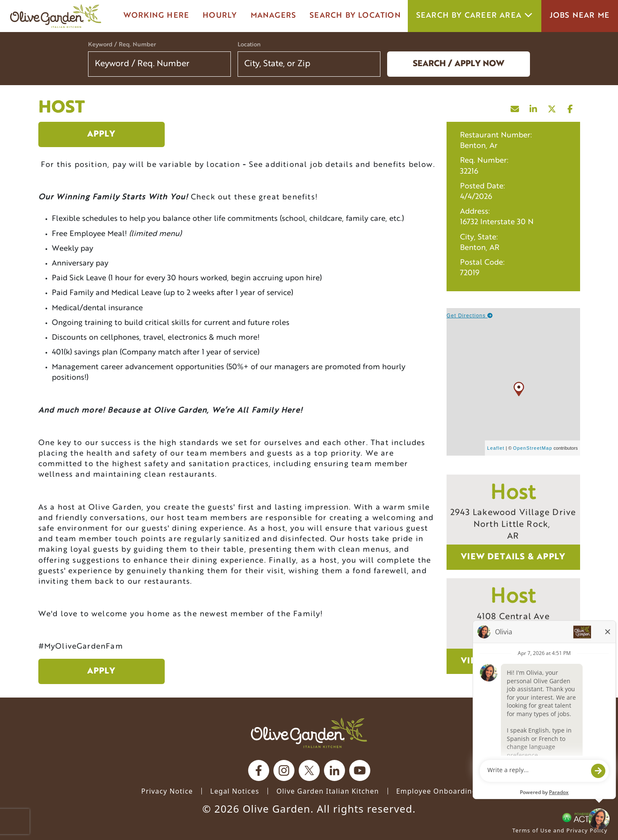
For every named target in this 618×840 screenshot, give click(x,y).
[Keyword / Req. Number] (159, 64)
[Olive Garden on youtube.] (360, 770)
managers (274, 16)
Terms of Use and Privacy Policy (560, 830)
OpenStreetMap (533, 448)
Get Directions (470, 316)
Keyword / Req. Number (122, 45)
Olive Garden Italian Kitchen (328, 791)
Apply (102, 134)
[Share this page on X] (552, 107)
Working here (156, 16)
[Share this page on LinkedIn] (534, 107)
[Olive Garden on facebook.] (259, 770)
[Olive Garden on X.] (309, 770)
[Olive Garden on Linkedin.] (334, 770)
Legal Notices (235, 791)
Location (249, 45)
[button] (369, 64)
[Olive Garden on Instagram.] (284, 770)
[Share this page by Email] (515, 107)
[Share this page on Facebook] (571, 107)
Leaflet (496, 448)
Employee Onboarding (437, 791)
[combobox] (309, 64)
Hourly (220, 16)
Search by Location (355, 16)
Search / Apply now (459, 64)
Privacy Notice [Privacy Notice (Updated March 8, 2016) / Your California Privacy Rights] (167, 791)
